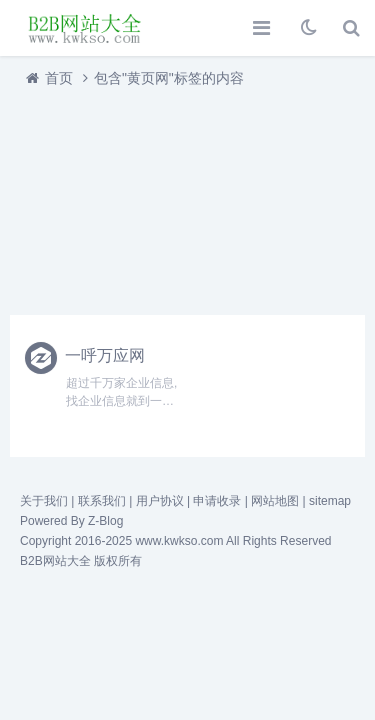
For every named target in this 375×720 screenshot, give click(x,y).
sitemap (330, 501)
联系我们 (102, 501)
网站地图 (275, 501)
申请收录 (217, 501)
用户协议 (160, 501)
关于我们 (44, 501)
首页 (59, 78)
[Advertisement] (187, 196)
